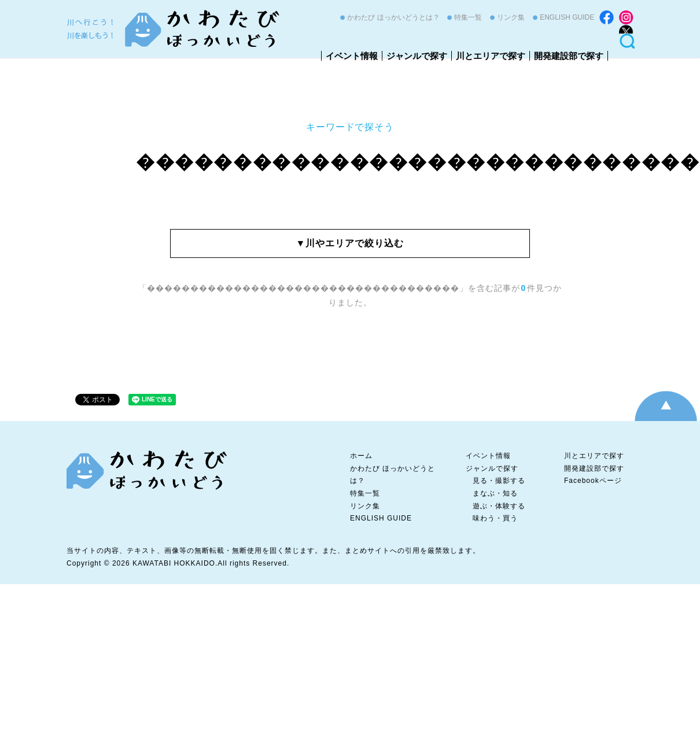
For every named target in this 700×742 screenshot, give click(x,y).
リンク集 (511, 17)
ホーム (361, 456)
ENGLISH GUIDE (567, 17)
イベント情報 (352, 56)
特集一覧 (468, 17)
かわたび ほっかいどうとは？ (393, 17)
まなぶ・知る (495, 493)
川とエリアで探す (491, 56)
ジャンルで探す (417, 56)
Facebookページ (593, 481)
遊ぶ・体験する (499, 506)
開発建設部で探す (569, 56)
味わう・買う (495, 518)
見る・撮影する (499, 481)
